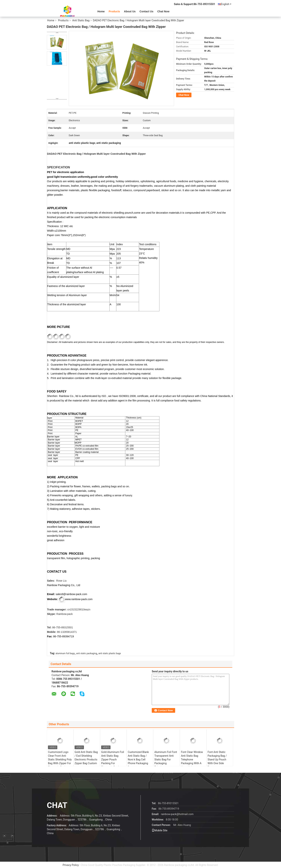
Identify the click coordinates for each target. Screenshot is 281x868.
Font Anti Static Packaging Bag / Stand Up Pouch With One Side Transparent (217, 759)
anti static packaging (86, 653)
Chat (57, 805)
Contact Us (146, 11)
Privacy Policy (71, 865)
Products (114, 11)
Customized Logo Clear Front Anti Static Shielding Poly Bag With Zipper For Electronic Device (60, 759)
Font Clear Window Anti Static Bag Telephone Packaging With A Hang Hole (192, 759)
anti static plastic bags (110, 653)
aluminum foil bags (65, 653)
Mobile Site (160, 830)
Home (101, 11)
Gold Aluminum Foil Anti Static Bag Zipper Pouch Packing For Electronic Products (113, 759)
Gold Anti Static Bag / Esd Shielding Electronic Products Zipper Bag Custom (86, 758)
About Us (130, 11)
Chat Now (163, 11)
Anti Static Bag (81, 20)
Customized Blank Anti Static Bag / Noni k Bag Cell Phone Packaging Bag (138, 759)
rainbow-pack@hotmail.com (177, 814)
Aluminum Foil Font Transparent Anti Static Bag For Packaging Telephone (166, 759)
